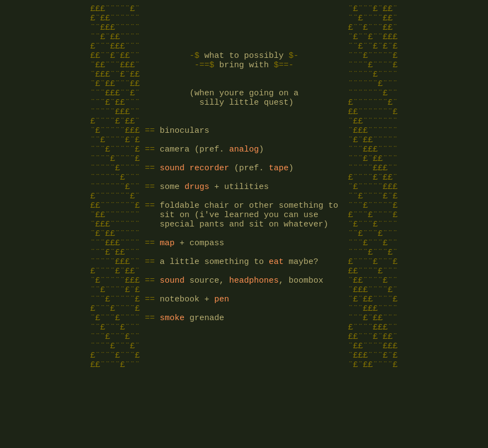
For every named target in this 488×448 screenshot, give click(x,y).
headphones (254, 330)
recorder (209, 197)
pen (222, 352)
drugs (197, 219)
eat (276, 307)
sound (172, 197)
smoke (172, 374)
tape (279, 197)
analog (244, 175)
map (167, 285)
